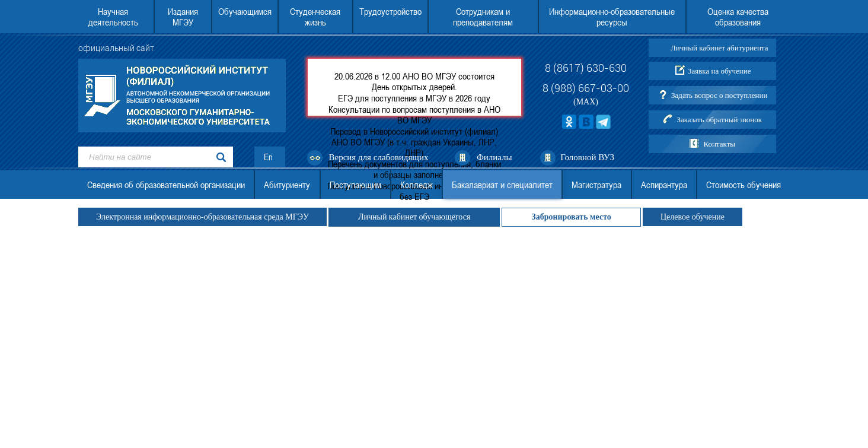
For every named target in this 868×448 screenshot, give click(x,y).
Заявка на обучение (719, 71)
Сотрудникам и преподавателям (483, 17)
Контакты (719, 144)
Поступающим (355, 185)
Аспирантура (664, 185)
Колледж (417, 185)
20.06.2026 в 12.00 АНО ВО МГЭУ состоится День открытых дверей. (414, 81)
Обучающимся (245, 11)
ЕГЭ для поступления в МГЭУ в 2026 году (414, 98)
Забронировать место (571, 217)
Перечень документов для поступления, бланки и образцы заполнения (414, 169)
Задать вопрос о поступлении (719, 95)
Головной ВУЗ (587, 157)
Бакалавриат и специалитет (502, 185)
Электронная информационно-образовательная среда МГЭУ (202, 217)
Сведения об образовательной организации (166, 185)
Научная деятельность (113, 17)
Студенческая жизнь (315, 17)
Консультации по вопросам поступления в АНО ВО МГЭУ (414, 115)
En (268, 157)
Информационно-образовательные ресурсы (612, 17)
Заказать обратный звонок (719, 120)
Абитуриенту (287, 185)
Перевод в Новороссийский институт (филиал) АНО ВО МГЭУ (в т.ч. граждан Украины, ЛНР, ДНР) (414, 142)
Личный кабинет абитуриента (719, 48)
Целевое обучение (693, 217)
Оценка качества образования (738, 17)
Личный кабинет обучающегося (414, 217)
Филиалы (494, 157)
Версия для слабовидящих (379, 157)
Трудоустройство (390, 11)
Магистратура (596, 185)
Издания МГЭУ (183, 17)
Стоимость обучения (743, 185)
